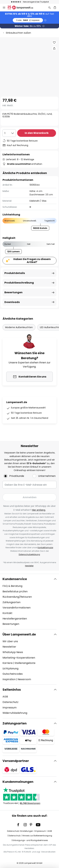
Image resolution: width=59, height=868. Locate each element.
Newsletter (9, 647)
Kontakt (7, 613)
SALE (28, 20)
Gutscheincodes (13, 674)
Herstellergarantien (15, 619)
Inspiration (9, 679)
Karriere (8, 663)
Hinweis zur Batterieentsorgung (37, 836)
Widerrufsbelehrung (15, 713)
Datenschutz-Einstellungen (20, 831)
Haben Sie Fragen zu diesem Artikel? (32, 261)
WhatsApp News (13, 652)
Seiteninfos (12, 690)
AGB (5, 697)
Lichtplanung (10, 668)
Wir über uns (10, 641)
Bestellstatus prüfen (15, 591)
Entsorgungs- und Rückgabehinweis (30, 840)
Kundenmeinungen (18, 782)
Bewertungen (13, 292)
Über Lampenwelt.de (19, 634)
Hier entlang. (39, 510)
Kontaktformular (45, 548)
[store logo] (22, 8)
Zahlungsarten (11, 602)
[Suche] (50, 8)
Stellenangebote (25, 663)
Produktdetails (15, 273)
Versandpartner (16, 761)
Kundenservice (15, 579)
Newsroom (24, 679)
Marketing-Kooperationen (19, 658)
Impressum (10, 708)
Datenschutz (10, 702)
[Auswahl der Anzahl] (9, 133)
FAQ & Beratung (12, 586)
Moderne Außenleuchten (19, 327)
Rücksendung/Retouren (17, 597)
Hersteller (29, 566)
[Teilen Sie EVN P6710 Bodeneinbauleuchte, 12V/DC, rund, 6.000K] (54, 48)
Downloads (12, 302)
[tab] (29, 602)
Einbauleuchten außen (18, 33)
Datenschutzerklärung (29, 554)
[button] (54, 43)
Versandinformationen (17, 608)
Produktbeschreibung (19, 283)
